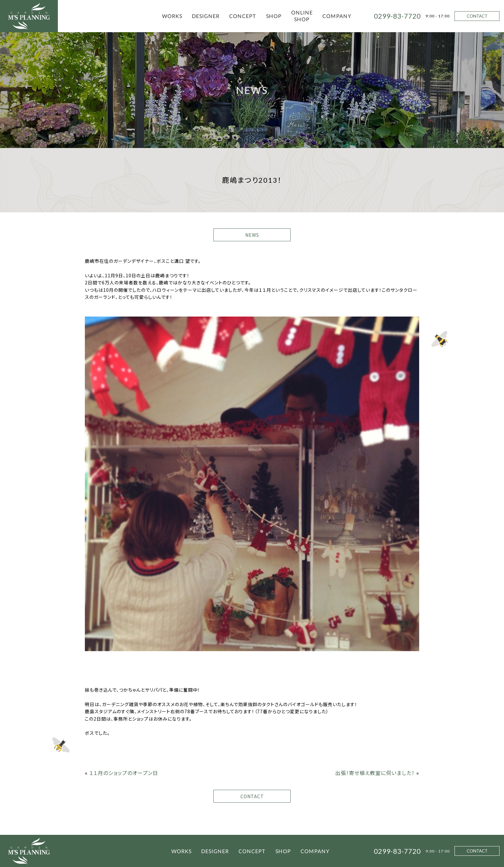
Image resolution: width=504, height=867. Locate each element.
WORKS (172, 16)
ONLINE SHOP (302, 16)
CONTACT (477, 16)
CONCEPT (243, 16)
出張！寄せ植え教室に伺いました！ (375, 773)
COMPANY (337, 16)
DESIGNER (206, 16)
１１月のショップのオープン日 (124, 773)
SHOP (274, 16)
